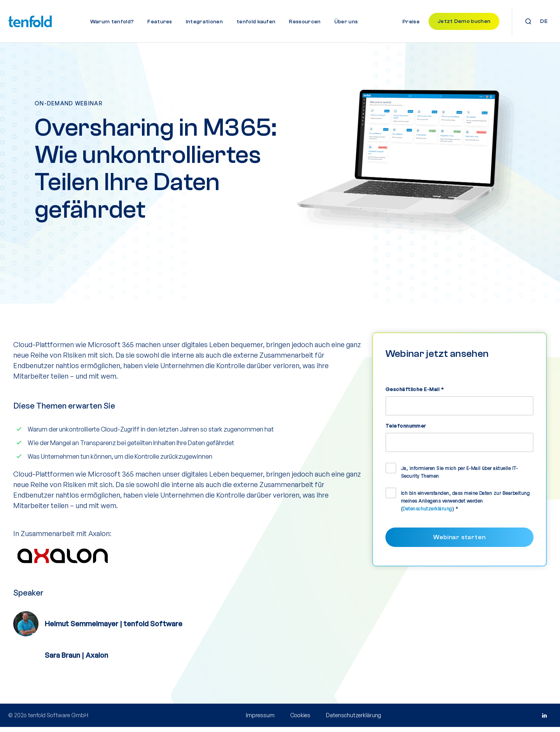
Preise (411, 22)
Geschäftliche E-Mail (415, 394)
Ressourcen (305, 22)
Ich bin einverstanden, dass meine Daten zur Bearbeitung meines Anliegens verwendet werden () (465, 506)
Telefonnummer (406, 430)
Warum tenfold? (112, 22)
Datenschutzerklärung (427, 513)
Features (160, 22)
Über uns (346, 22)
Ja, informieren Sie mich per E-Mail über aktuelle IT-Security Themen (459, 477)
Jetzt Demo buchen (464, 21)
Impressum (260, 720)
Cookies (300, 720)
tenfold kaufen (256, 22)
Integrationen (204, 22)
